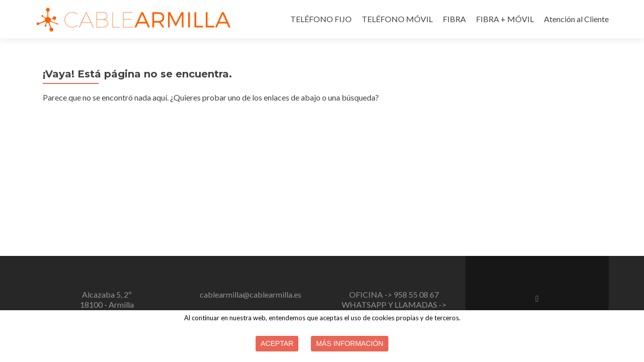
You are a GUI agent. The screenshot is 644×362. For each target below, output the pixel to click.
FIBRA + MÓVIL (505, 19)
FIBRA (454, 19)
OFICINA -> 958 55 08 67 (394, 294)
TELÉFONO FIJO (321, 19)
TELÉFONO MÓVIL (397, 19)
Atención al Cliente (576, 19)
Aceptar (277, 343)
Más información (350, 343)
